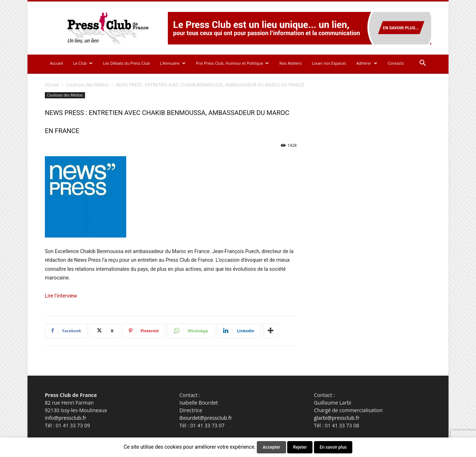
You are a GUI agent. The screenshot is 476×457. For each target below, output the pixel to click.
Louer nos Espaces (329, 63)
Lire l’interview (61, 296)
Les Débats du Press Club (126, 63)
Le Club (83, 63)
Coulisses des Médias (88, 85)
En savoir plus (333, 447)
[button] (422, 64)
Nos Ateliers (290, 63)
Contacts (396, 63)
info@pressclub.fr (66, 418)
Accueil (56, 63)
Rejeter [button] (300, 447)
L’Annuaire (173, 63)
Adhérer (367, 63)
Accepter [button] (271, 447)
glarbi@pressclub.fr (337, 418)
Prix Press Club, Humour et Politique (233, 63)
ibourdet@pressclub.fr (206, 418)
